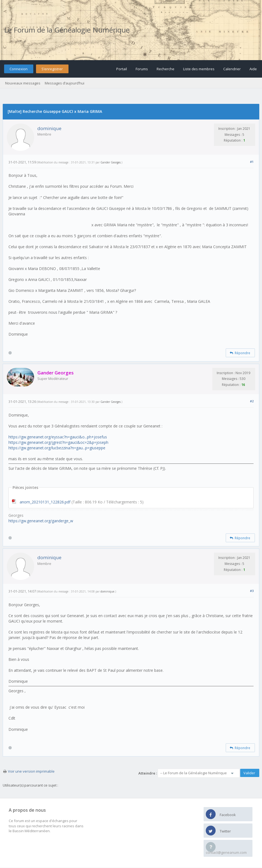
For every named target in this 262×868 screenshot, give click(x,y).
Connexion (19, 69)
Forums (142, 69)
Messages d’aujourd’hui (65, 83)
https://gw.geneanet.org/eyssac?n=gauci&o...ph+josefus (58, 437)
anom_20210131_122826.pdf (45, 502)
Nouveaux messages (23, 83)
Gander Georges (111, 162)
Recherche (166, 69)
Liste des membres (199, 69)
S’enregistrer (52, 69)
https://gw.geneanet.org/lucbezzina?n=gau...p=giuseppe (57, 448)
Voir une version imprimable (31, 771)
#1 (252, 162)
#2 (252, 401)
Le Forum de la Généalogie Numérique (67, 30)
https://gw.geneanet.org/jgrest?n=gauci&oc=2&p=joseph (58, 442)
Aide (253, 69)
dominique (49, 128)
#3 (252, 591)
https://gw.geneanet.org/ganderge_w (41, 521)
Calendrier (232, 69)
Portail (122, 69)
